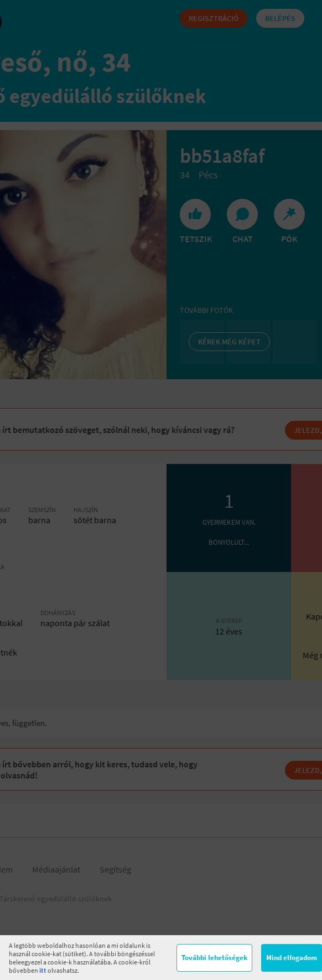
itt (43, 970)
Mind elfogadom (292, 958)
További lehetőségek (214, 958)
